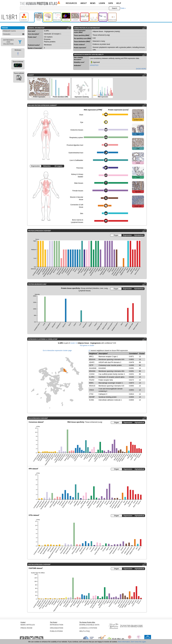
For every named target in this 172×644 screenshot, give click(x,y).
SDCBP (92, 397)
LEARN (102, 3)
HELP (119, 3)
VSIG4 (91, 390)
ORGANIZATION (57, 628)
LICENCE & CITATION (88, 628)
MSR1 (91, 383)
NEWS (93, 3)
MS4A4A (92, 359)
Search (114, 8)
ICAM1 (92, 400)
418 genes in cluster (87, 345)
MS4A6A (92, 371)
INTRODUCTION (57, 625)
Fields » (123, 8)
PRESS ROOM (26, 628)
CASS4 (92, 374)
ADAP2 (92, 362)
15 (89, 351)
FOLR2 (92, 380)
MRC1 (91, 357)
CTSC (91, 394)
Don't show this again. (139, 642)
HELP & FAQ (84, 631)
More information (124, 642)
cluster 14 (74, 343)
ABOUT (84, 3)
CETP (91, 365)
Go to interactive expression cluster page (57, 351)
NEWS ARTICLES (28, 625)
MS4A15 (92, 386)
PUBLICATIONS (56, 631)
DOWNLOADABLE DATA (89, 625)
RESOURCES (71, 3)
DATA (111, 3)
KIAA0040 (93, 368)
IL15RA (92, 377)
